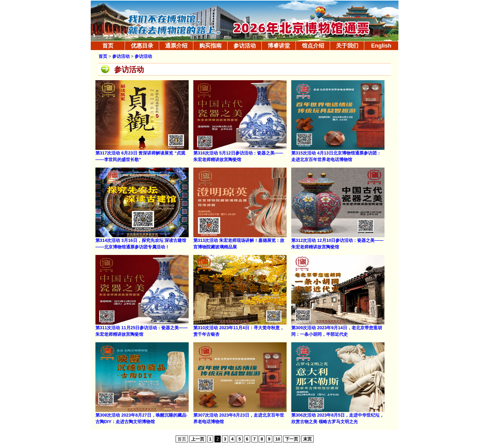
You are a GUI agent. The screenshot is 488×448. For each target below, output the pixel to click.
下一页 (292, 439)
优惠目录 (142, 46)
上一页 (198, 439)
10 (278, 439)
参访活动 (245, 46)
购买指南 (210, 46)
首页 (108, 46)
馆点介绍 (313, 46)
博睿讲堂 (279, 46)
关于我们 (347, 46)
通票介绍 (176, 46)
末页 (307, 439)
